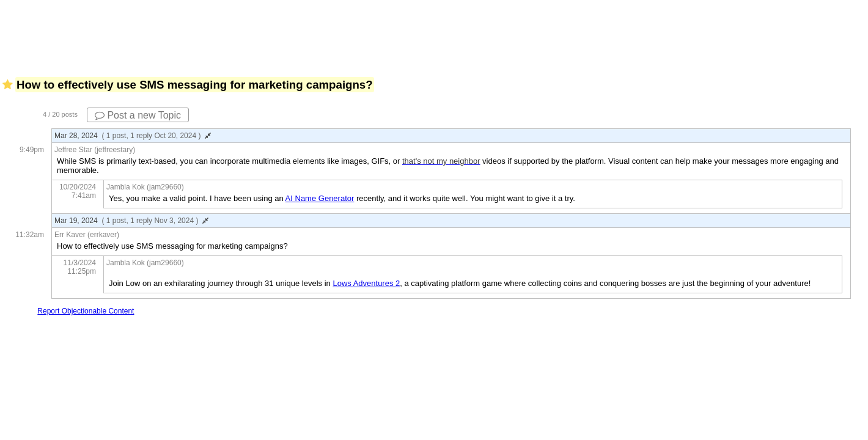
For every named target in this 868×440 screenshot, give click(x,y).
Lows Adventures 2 (366, 283)
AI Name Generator (320, 198)
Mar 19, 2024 (131, 221)
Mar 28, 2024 (133, 136)
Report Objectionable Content (86, 311)
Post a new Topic (138, 115)
